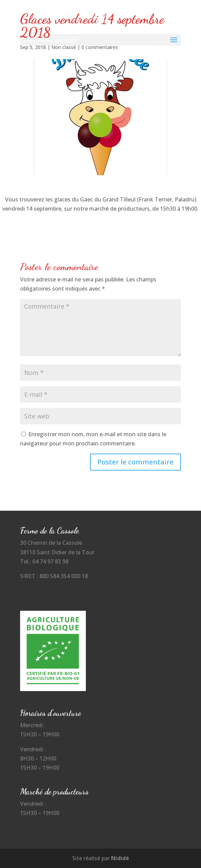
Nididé (120, 858)
